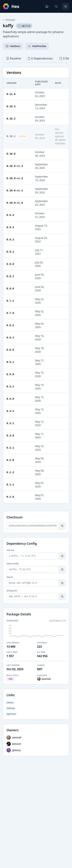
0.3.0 (10, 436)
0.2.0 (10, 460)
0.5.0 (10, 374)
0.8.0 (10, 289)
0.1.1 (10, 485)
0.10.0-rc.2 (15, 178)
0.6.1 (10, 338)
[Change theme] (47, 6)
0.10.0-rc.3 (15, 166)
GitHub (11, 708)
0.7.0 (10, 313)
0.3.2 (10, 411)
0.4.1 (10, 387)
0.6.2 (10, 325)
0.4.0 (10, 399)
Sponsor (11, 714)
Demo (10, 702)
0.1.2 (10, 472)
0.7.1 (10, 301)
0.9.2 (10, 240)
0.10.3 (11, 106)
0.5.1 (10, 362)
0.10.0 (11, 154)
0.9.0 (10, 264)
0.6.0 (10, 350)
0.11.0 (11, 94)
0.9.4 (10, 215)
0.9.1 (10, 252)
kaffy (8, 25)
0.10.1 (11, 136)
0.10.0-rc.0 (15, 203)
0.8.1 (10, 276)
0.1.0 (10, 497)
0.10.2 (11, 119)
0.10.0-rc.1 (15, 191)
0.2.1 (10, 448)
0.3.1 (10, 423)
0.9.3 (10, 227)
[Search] (56, 6)
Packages (9, 20)
